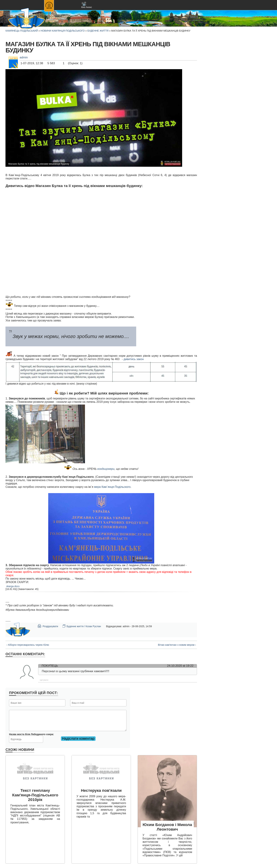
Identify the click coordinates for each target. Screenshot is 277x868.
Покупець (50, 666)
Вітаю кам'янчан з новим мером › (177, 645)
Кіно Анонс (87, 5)
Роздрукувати (48, 626)
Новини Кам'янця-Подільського (63, 31)
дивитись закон (134, 359)
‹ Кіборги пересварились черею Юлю (28, 645)
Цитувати (44, 680)
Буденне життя (98, 31)
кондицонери (106, 469)
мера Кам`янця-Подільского (112, 487)
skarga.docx (13, 586)
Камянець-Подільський (22, 31)
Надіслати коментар (78, 739)
